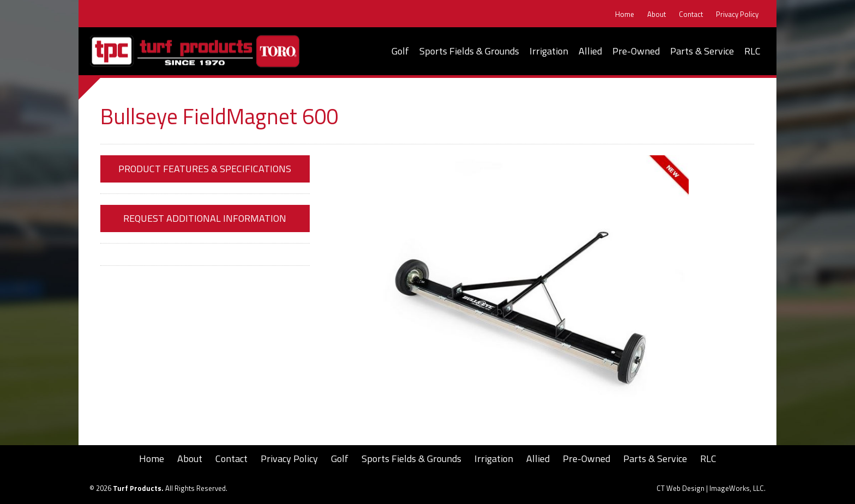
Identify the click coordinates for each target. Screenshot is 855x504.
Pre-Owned (636, 51)
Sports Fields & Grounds (469, 51)
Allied (590, 51)
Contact (691, 14)
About (657, 14)
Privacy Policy (737, 14)
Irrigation (549, 51)
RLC (752, 51)
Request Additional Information (205, 218)
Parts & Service (702, 51)
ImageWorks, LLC (737, 488)
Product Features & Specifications (205, 169)
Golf (400, 51)
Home (625, 14)
